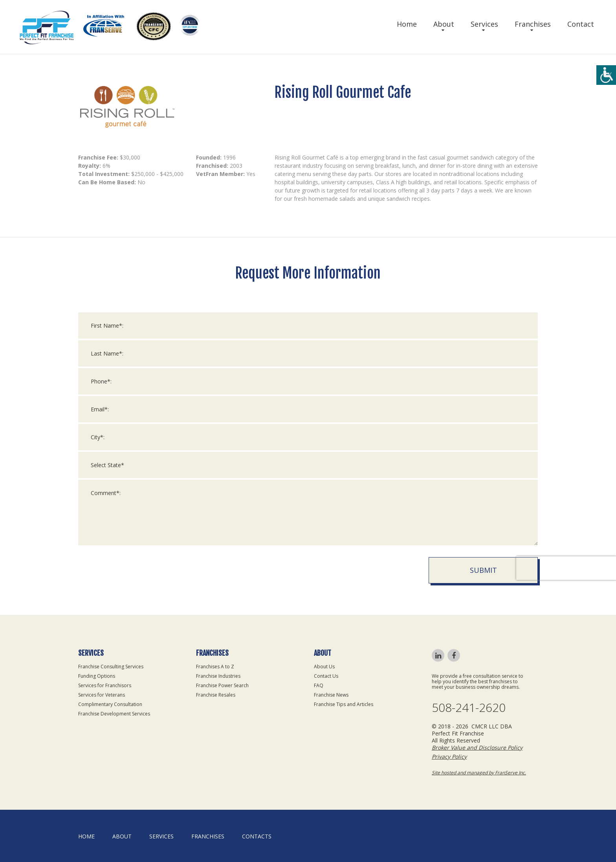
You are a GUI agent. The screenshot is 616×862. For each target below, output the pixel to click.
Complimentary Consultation (110, 704)
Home (407, 24)
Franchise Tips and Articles (344, 704)
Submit (483, 576)
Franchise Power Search (222, 685)
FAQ (319, 685)
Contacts (257, 836)
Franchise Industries (218, 676)
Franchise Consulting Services (111, 667)
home (86, 836)
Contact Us (326, 676)
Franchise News (331, 695)
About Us (324, 667)
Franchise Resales (216, 695)
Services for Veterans (102, 695)
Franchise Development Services (114, 714)
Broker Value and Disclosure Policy (477, 747)
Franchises (533, 24)
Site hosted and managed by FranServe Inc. (479, 773)
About (444, 24)
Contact (581, 24)
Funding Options (97, 676)
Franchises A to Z (215, 667)
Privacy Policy (449, 757)
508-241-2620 (469, 708)
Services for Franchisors (105, 685)
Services (484, 24)
